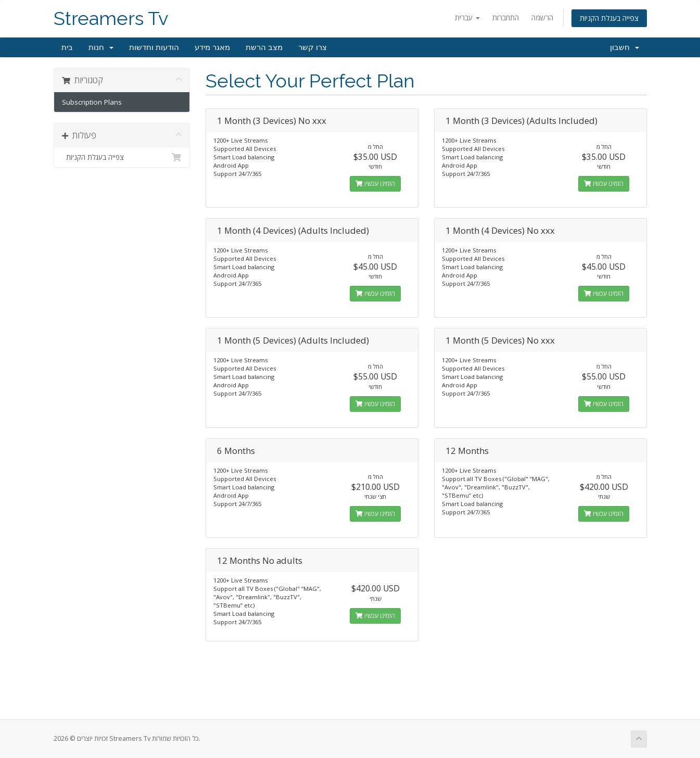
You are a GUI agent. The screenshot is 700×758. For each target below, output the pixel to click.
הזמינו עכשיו (375, 184)
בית (67, 47)
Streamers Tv (111, 18)
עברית (467, 17)
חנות (101, 47)
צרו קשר (313, 47)
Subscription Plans (92, 102)
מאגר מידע (212, 47)
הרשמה (542, 17)
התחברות (506, 17)
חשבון (625, 47)
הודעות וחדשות (154, 47)
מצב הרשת (264, 47)
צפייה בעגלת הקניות (609, 18)
